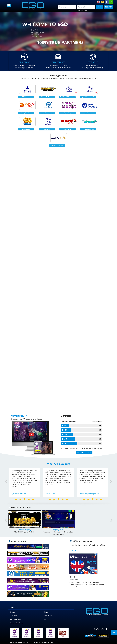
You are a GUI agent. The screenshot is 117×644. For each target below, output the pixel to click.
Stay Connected (101, 629)
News (46, 612)
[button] (10, 484)
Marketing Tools (16, 619)
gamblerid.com (50, 494)
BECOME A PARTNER (84, 452)
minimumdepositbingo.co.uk (89, 494)
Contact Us (48, 616)
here (79, 586)
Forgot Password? (82, 11)
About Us (14, 608)
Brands (12, 612)
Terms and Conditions (47, 642)
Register (109, 7)
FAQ (46, 619)
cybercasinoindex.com (19, 494)
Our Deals (13, 616)
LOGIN (100, 7)
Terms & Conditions (17, 623)
